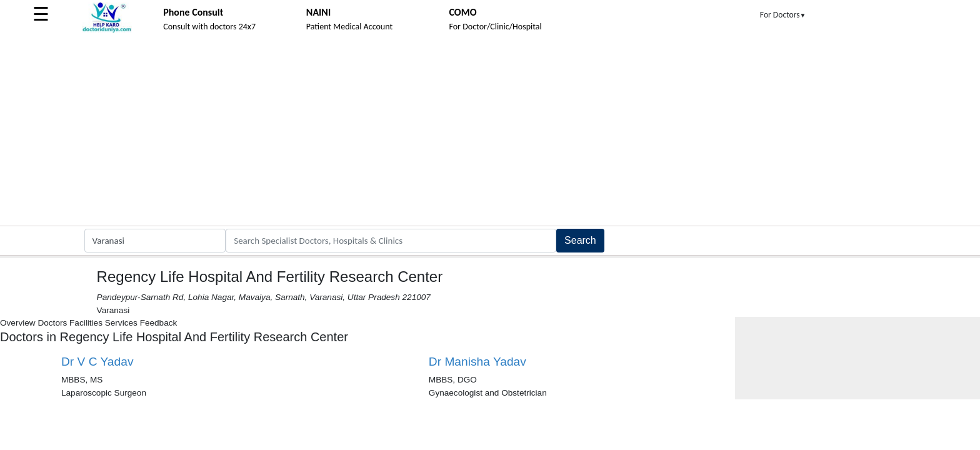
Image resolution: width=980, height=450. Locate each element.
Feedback (159, 323)
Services (121, 323)
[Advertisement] (490, 132)
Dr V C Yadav (97, 362)
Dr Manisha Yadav (477, 362)
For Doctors (783, 15)
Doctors (52, 323)
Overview (18, 323)
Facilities (86, 323)
